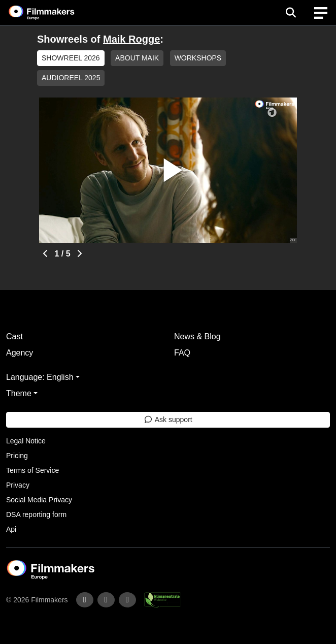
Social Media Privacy (39, 500)
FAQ (182, 353)
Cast (14, 336)
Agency (20, 353)
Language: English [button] (40, 377)
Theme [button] (19, 393)
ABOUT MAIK (137, 58)
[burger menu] (321, 13)
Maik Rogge (131, 39)
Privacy (18, 485)
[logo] (54, 13)
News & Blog (197, 336)
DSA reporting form (36, 514)
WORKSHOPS (198, 58)
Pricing (17, 456)
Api (11, 529)
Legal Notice (26, 441)
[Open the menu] (291, 13)
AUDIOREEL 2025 (71, 78)
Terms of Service (32, 470)
